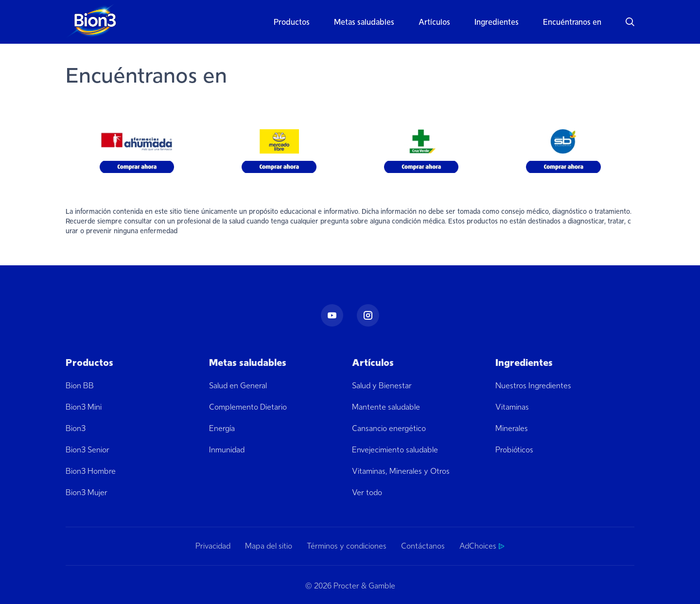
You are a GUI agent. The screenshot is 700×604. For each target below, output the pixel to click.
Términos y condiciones (347, 546)
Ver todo (367, 492)
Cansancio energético (389, 428)
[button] (624, 22)
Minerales (512, 428)
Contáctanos (423, 546)
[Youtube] (332, 315)
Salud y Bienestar (382, 386)
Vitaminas (512, 407)
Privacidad (213, 546)
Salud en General (238, 386)
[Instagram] (368, 315)
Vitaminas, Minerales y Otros (401, 471)
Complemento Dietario (248, 407)
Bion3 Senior (87, 450)
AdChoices (482, 546)
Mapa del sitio (269, 546)
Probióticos (514, 450)
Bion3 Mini (84, 407)
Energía (222, 428)
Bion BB (80, 386)
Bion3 (76, 428)
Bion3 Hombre (91, 471)
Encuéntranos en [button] (572, 22)
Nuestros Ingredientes (533, 386)
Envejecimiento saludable (395, 450)
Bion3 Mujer (87, 492)
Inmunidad (227, 450)
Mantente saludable (386, 407)
